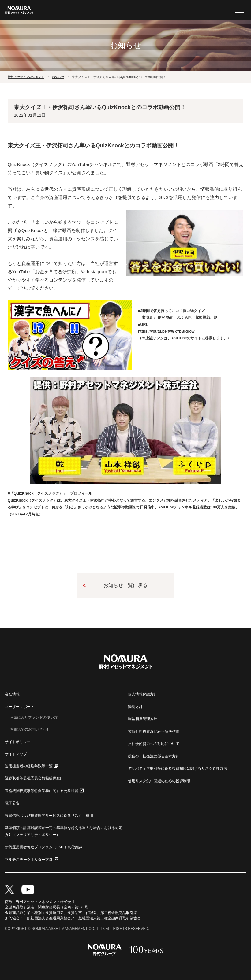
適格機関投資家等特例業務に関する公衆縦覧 (42, 791)
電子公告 (12, 803)
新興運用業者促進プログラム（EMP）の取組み (44, 847)
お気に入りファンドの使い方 (34, 717)
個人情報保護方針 (143, 694)
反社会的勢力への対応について (154, 744)
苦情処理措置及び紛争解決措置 (154, 731)
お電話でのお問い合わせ (30, 729)
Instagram (97, 272)
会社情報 (12, 694)
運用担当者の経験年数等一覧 (29, 766)
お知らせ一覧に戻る (125, 585)
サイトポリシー (18, 742)
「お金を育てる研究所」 (47, 272)
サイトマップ (16, 754)
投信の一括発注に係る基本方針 (154, 756)
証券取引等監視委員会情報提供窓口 (34, 778)
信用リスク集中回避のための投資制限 (159, 781)
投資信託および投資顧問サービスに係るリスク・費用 (49, 816)
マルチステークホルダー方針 (29, 860)
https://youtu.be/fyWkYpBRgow (166, 331)
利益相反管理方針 (143, 719)
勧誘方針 (135, 707)
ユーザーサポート (20, 707)
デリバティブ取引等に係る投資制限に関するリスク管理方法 (178, 768)
